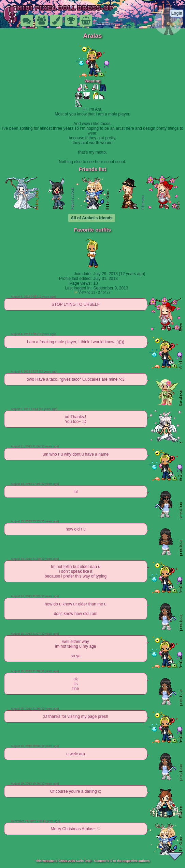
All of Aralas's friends (91, 218)
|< (76, 292)
